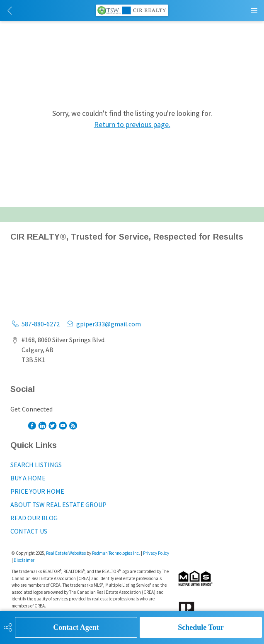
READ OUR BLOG (34, 518)
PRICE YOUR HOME (37, 491)
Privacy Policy (156, 553)
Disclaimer (24, 560)
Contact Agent (76, 627)
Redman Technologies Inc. (116, 553)
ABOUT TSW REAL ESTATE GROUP (58, 504)
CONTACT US (29, 531)
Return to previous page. (132, 124)
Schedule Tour (201, 627)
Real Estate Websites (66, 553)
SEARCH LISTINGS (36, 465)
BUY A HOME (28, 478)
